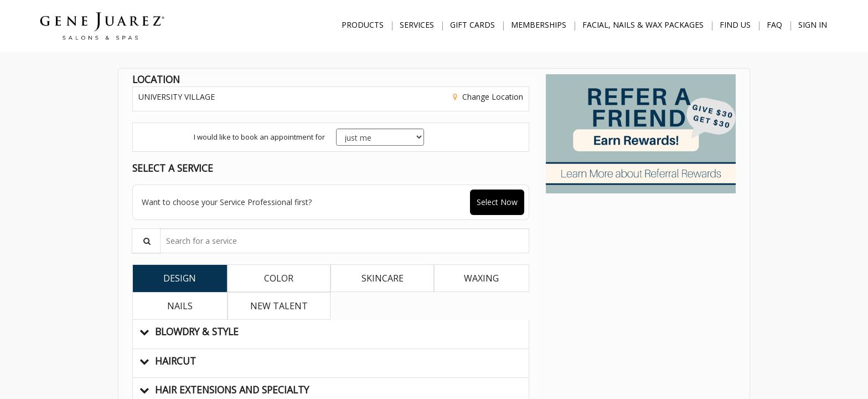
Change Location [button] (492, 97)
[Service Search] (146, 241)
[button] (331, 334)
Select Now (497, 202)
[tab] (180, 278)
